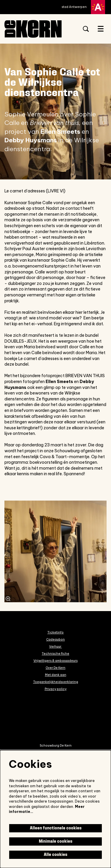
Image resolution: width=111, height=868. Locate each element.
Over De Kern (55, 668)
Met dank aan (56, 675)
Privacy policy (56, 689)
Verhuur (55, 646)
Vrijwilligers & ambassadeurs (55, 661)
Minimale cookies (55, 841)
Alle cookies (55, 855)
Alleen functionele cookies (56, 828)
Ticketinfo (55, 632)
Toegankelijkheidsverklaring (56, 682)
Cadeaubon (55, 639)
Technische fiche (55, 654)
